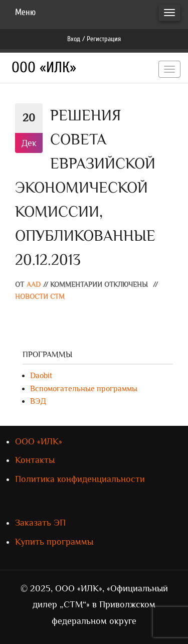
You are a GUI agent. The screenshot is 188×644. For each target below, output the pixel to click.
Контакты (35, 460)
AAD (34, 285)
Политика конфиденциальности (80, 479)
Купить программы (54, 542)
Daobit (41, 376)
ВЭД (38, 401)
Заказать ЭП (40, 523)
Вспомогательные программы (84, 389)
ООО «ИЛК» (44, 67)
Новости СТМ (40, 297)
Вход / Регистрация (94, 39)
